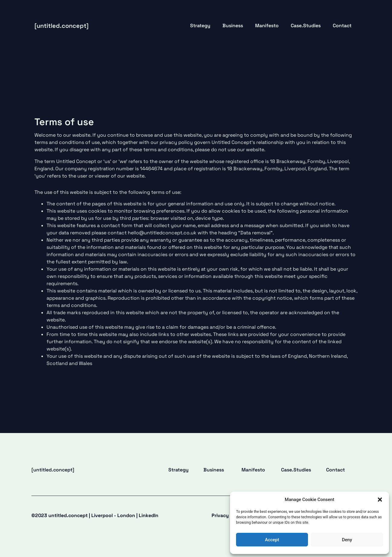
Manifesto (267, 26)
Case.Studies (306, 26)
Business (233, 26)
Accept (272, 540)
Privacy (220, 515)
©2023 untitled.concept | (95, 515)
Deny (347, 540)
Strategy (200, 26)
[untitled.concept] (62, 26)
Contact (342, 26)
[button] (380, 500)
